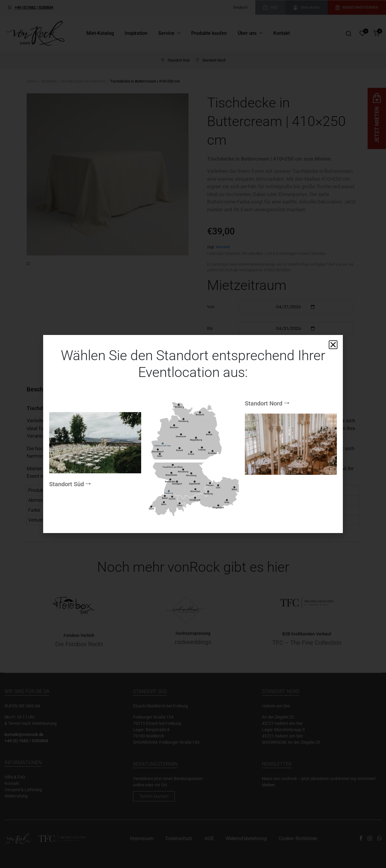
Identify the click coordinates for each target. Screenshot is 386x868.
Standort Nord (264, 363)
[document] (193, 434)
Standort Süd (67, 524)
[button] (333, 345)
